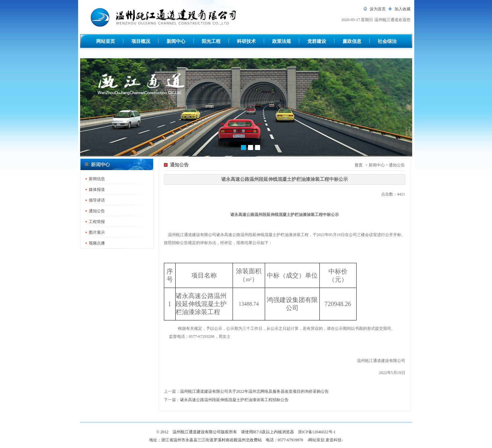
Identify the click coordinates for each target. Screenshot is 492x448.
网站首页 (106, 41)
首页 (359, 165)
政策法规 (282, 41)
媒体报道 (97, 190)
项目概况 (141, 41)
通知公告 (97, 211)
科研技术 (246, 41)
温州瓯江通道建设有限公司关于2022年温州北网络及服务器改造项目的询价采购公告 (254, 391)
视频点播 (97, 243)
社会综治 (387, 41)
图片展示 (97, 232)
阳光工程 (211, 41)
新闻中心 (176, 41)
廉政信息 (352, 41)
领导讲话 (97, 200)
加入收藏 (403, 9)
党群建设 (317, 41)
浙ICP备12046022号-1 (317, 432)
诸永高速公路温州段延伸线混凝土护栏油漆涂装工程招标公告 (234, 400)
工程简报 (97, 222)
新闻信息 (97, 179)
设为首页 (378, 9)
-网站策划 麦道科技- (325, 440)
